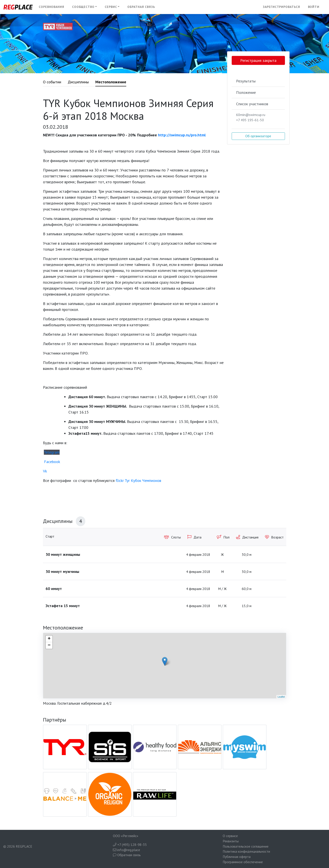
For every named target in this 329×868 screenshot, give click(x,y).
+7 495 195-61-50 (250, 120)
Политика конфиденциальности (246, 851)
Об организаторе (258, 136)
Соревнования (52, 7)
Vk (45, 471)
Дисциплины (78, 82)
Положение (246, 92)
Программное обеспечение (243, 862)
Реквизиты (231, 841)
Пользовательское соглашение (246, 846)
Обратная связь (141, 7)
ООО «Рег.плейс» (126, 836)
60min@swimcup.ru (251, 115)
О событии (52, 82)
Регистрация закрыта (258, 60)
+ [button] (49, 639)
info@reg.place (126, 850)
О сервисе (230, 836)
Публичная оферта (237, 857)
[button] (85, 7)
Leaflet (281, 697)
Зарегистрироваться (281, 7)
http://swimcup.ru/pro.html (181, 135)
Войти (314, 7)
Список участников (252, 104)
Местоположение (111, 82)
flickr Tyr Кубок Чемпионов (138, 480)
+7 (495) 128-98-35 (130, 845)
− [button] (49, 645)
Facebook (52, 462)
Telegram (52, 452)
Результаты (246, 81)
